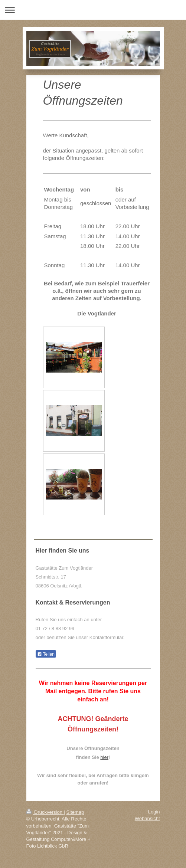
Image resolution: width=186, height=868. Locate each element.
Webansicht (147, 818)
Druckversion (45, 812)
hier (104, 757)
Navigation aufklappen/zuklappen (93, 10)
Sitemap (75, 812)
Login (154, 812)
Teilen (46, 654)
